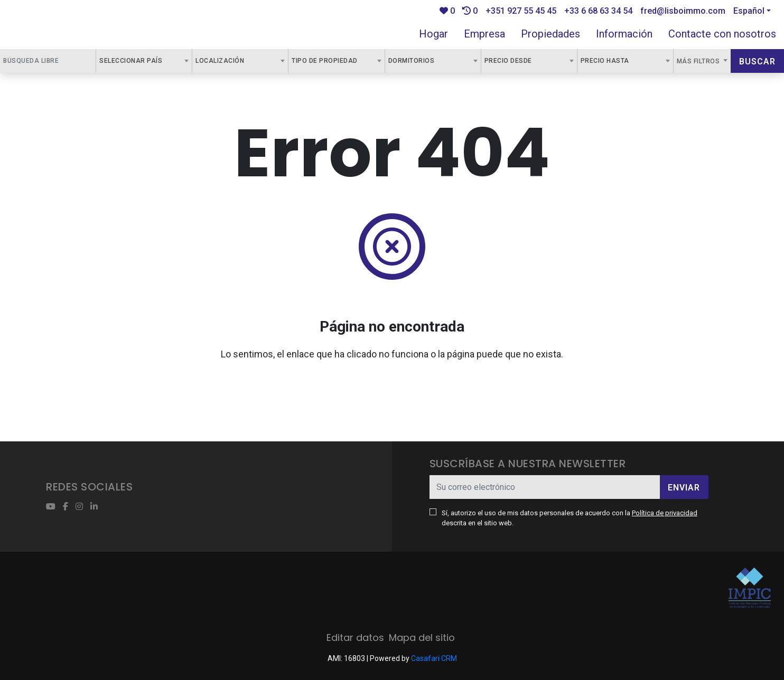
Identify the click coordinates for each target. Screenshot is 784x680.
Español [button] (749, 11)
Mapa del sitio (422, 637)
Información (624, 34)
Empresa (484, 34)
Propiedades (550, 34)
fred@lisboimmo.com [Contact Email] (683, 11)
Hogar (433, 34)
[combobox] (144, 61)
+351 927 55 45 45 (521, 11)
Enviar (684, 488)
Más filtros (699, 61)
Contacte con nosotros (722, 34)
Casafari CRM (434, 658)
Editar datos (355, 637)
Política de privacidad (665, 513)
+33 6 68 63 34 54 (598, 11)
